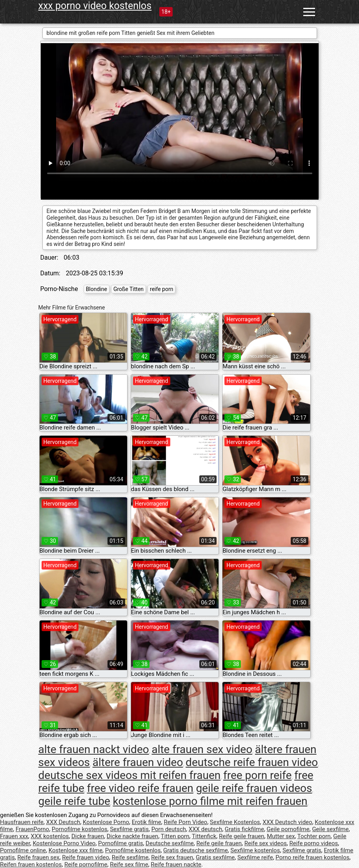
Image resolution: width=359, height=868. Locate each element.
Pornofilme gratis (120, 843)
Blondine (97, 289)
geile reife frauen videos (254, 788)
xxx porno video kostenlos (95, 6)
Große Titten (128, 289)
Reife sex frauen (172, 857)
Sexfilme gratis (129, 829)
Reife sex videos (266, 843)
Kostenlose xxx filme (76, 850)
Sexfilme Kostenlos (235, 822)
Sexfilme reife (255, 857)
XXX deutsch (205, 829)
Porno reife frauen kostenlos (312, 857)
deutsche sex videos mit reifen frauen (130, 775)
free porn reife (257, 775)
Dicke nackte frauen (133, 836)
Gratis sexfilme (215, 857)
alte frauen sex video (202, 749)
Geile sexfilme (330, 829)
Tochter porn (314, 836)
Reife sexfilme (130, 857)
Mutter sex (281, 836)
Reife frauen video (86, 857)
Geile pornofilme (288, 829)
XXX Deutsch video (287, 822)
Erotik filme (147, 822)
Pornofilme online (23, 850)
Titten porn (175, 836)
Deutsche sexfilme (170, 843)
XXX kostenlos (50, 836)
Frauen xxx (14, 836)
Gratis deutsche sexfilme (196, 850)
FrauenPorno (32, 829)
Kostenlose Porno (106, 822)
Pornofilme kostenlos (80, 829)
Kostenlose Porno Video (64, 843)
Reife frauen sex (38, 857)
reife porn (161, 289)
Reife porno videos (314, 843)
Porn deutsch (169, 829)
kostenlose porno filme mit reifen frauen (210, 801)
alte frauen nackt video (94, 749)
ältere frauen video (138, 762)
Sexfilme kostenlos (255, 850)
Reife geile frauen (242, 836)
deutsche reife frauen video (252, 762)
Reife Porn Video (185, 822)
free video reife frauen (140, 788)
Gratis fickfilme (244, 829)
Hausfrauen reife (22, 822)
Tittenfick (204, 836)
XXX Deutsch (63, 822)
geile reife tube (74, 801)
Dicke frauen (88, 836)
